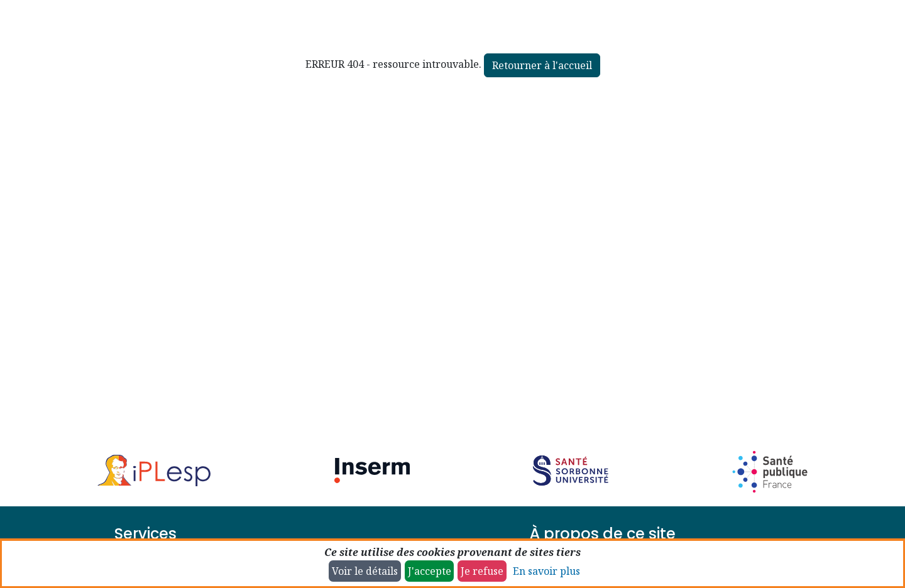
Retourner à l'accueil (542, 65)
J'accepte (430, 571)
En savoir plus (546, 571)
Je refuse (482, 571)
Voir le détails (365, 571)
